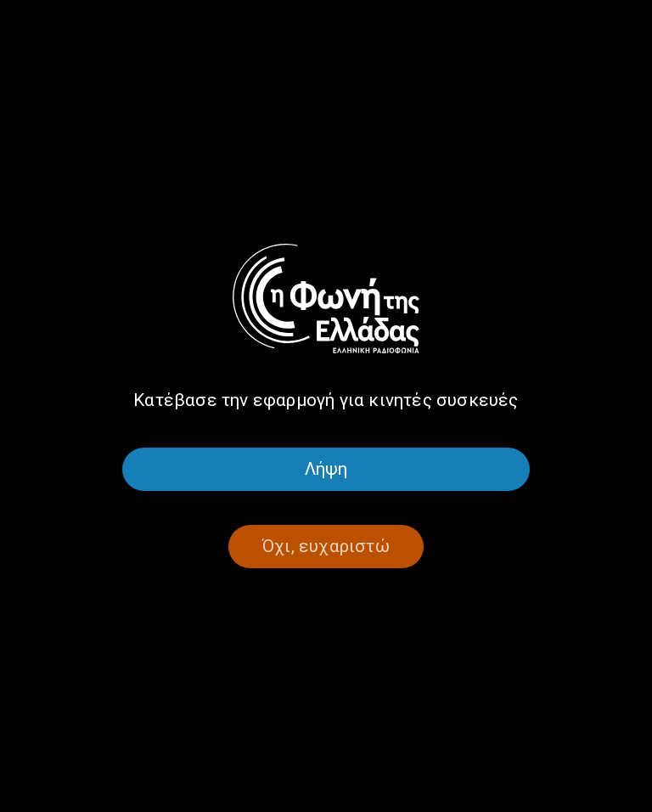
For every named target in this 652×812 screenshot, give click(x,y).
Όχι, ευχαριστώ (326, 546)
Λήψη (326, 469)
